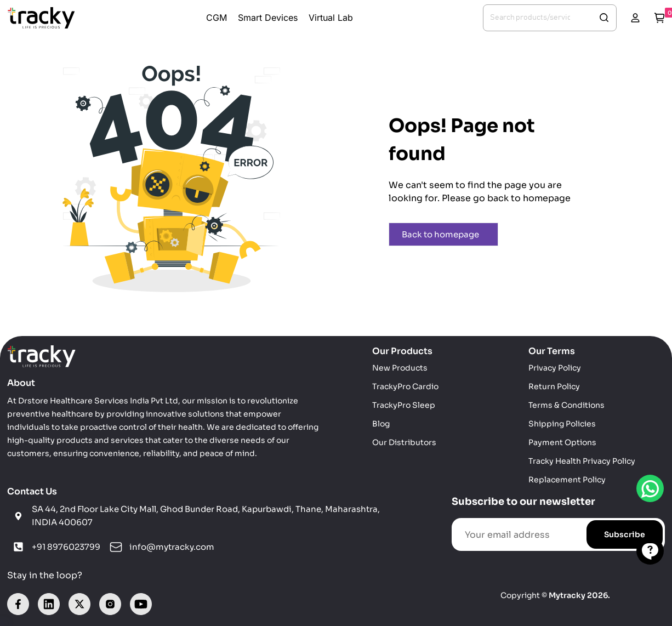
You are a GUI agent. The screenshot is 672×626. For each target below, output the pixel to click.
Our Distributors (404, 442)
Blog (381, 424)
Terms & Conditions (566, 405)
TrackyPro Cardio (405, 386)
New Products (400, 368)
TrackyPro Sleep (404, 405)
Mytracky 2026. (579, 595)
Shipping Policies (562, 424)
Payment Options (562, 442)
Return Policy (554, 386)
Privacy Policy (555, 368)
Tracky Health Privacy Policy (582, 461)
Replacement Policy (567, 480)
